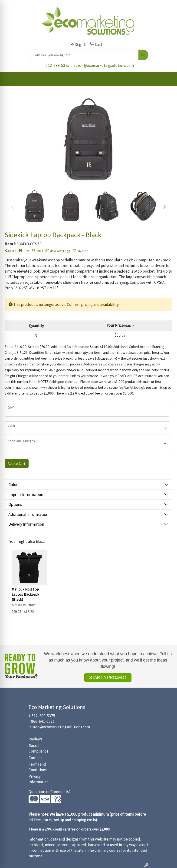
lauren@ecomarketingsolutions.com (103, 65)
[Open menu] (168, 79)
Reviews (35, 739)
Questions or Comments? (50, 792)
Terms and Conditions (38, 767)
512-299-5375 (58, 65)
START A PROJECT (108, 678)
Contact (35, 758)
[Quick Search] (84, 55)
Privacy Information (39, 779)
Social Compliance (39, 748)
